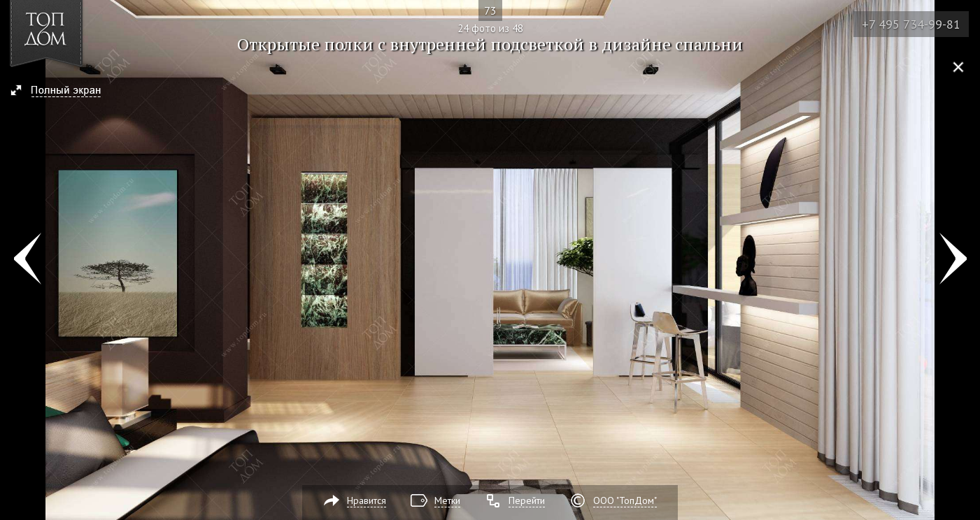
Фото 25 (953, 260)
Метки (447, 500)
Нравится (367, 500)
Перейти (527, 500)
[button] (62, 92)
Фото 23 (27, 260)
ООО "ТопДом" (625, 500)
